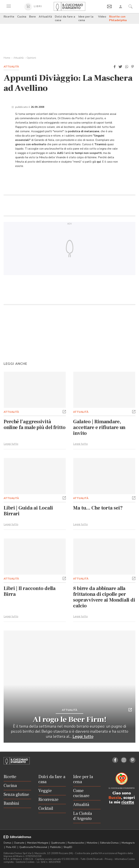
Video (102, 17)
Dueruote (20, 843)
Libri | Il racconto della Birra (30, 591)
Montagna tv (128, 843)
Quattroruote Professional (34, 847)
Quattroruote (58, 843)
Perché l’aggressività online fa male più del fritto (35, 425)
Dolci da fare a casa (65, 18)
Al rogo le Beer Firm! (69, 720)
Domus (8, 843)
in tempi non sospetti (87, 153)
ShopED (68, 847)
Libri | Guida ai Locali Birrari (28, 511)
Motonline (92, 843)
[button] (115, 67)
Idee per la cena (86, 18)
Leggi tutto (11, 444)
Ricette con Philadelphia (118, 18)
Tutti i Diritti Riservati (91, 859)
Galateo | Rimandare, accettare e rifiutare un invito (99, 427)
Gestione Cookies (25, 862)
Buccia (115, 798)
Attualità (45, 17)
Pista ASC (11, 847)
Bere (32, 17)
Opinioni (31, 58)
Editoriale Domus (110, 843)
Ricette (9, 17)
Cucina (22, 17)
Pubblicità (56, 847)
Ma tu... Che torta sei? (98, 508)
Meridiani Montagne (38, 843)
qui (99, 162)
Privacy (109, 859)
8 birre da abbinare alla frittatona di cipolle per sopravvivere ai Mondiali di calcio (104, 597)
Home (7, 58)
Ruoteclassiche (76, 843)
